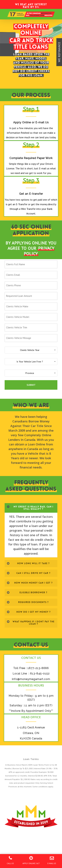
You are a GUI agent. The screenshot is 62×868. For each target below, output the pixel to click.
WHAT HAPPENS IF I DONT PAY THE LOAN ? (31, 623)
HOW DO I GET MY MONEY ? (29, 612)
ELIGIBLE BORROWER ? (27, 592)
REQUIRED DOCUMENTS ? (28, 602)
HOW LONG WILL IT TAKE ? (28, 563)
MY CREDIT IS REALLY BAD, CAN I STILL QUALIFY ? (30, 508)
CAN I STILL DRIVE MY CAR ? (29, 573)
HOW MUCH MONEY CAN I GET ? (30, 583)
